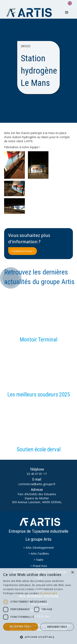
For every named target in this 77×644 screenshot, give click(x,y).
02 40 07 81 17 (37, 474)
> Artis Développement (38, 548)
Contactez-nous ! (23, 251)
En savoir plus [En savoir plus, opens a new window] (49, 593)
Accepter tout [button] (21, 627)
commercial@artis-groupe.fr (37, 484)
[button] (67, 13)
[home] (30, 13)
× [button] (72, 573)
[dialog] (38, 606)
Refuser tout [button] (57, 627)
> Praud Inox (39, 566)
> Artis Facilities (39, 554)
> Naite (38, 560)
